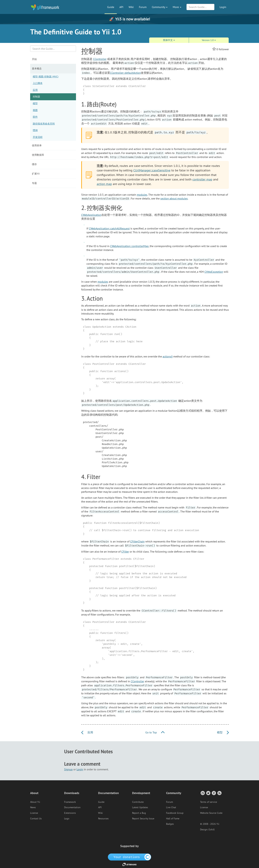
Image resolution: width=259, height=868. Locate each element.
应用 (35, 90)
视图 (35, 110)
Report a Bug (139, 813)
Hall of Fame (173, 818)
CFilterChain (137, 541)
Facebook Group (175, 813)
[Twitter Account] (208, 793)
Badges (170, 824)
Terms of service (209, 802)
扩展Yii (36, 174)
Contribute (138, 802)
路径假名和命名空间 (44, 124)
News (33, 807)
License (34, 813)
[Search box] (53, 49)
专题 (34, 183)
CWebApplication (91, 215)
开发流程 (38, 137)
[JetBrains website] (129, 864)
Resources (103, 818)
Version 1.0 (209, 40)
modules (142, 195)
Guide (111, 7)
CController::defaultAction (125, 73)
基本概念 (37, 69)
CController (100, 59)
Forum (143, 7)
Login (223, 7)
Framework (70, 802)
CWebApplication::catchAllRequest (109, 228)
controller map (202, 179)
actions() (168, 356)
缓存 (34, 164)
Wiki (131, 7)
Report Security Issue (143, 818)
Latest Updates (140, 807)
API (121, 7)
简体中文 (169, 40)
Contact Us (36, 818)
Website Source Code (211, 813)
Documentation (72, 807)
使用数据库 (38, 155)
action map (104, 184)
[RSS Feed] (219, 793)
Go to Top (155, 732)
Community (160, 7)
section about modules (174, 198)
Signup (68, 769)
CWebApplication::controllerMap (129, 246)
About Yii (35, 802)
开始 (34, 59)
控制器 (36, 97)
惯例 (35, 130)
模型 (35, 103)
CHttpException (214, 272)
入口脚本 (38, 83)
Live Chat (171, 807)
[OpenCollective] (130, 857)
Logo (67, 818)
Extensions (70, 813)
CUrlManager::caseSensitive (152, 170)
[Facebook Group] (214, 793)
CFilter (125, 552)
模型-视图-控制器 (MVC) (46, 77)
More (177, 7)
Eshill (212, 829)
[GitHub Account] (202, 793)
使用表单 (37, 145)
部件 (35, 117)
